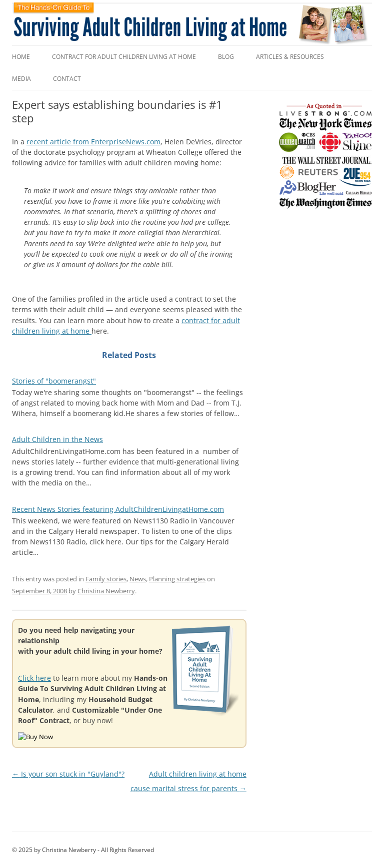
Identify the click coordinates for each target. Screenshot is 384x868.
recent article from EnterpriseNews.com (93, 142)
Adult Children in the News (57, 439)
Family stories (106, 579)
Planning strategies (177, 579)
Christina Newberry (106, 591)
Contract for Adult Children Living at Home (124, 57)
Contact (67, 79)
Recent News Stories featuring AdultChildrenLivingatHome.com (118, 509)
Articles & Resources (290, 57)
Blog (226, 57)
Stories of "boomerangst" (54, 381)
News (138, 579)
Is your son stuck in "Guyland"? (68, 774)
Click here (34, 678)
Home (21, 57)
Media (21, 79)
